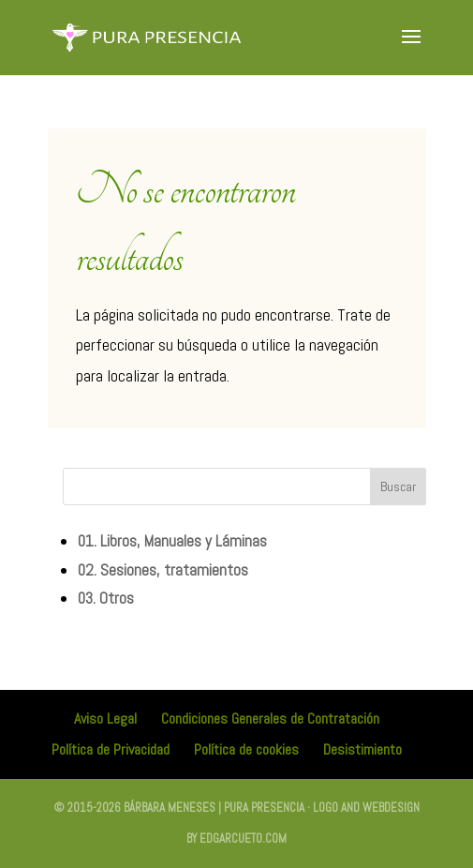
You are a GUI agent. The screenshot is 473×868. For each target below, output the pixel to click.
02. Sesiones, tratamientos (163, 570)
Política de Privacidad (111, 749)
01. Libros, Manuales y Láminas (172, 541)
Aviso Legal (105, 718)
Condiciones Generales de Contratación (270, 718)
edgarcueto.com (243, 838)
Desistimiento (362, 749)
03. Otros (106, 598)
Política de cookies (246, 749)
